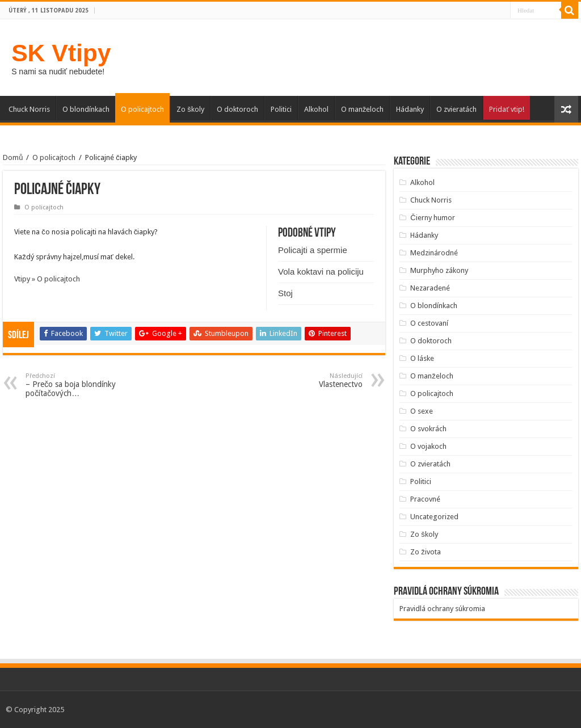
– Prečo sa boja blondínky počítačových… (84, 385)
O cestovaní (429, 323)
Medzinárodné (434, 253)
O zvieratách (456, 109)
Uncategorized (434, 517)
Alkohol (316, 109)
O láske (422, 358)
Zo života (426, 552)
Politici (281, 109)
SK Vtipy (61, 53)
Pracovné (425, 499)
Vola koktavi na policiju (321, 272)
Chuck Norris (29, 109)
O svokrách (428, 429)
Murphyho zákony (439, 270)
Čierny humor (432, 218)
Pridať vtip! (507, 109)
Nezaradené (430, 288)
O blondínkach (86, 109)
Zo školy (190, 109)
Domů (13, 157)
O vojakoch (428, 446)
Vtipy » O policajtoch (47, 279)
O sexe (422, 411)
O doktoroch (237, 109)
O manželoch (363, 109)
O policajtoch (142, 109)
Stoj (285, 293)
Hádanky (410, 109)
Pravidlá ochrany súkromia (442, 609)
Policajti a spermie (313, 250)
